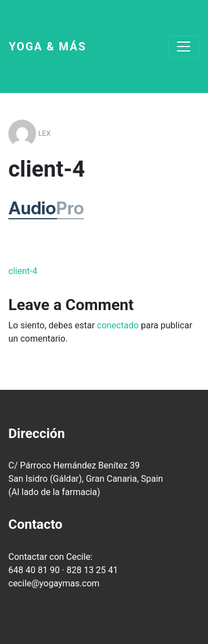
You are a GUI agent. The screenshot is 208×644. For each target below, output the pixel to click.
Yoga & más (48, 47)
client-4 (23, 271)
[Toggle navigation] (184, 47)
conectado (118, 325)
